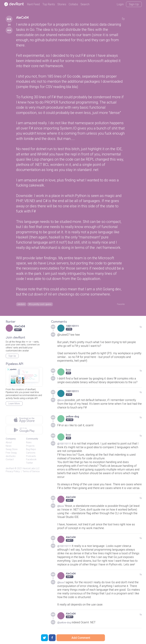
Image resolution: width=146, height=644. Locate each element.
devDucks (11, 457)
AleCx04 (24, 18)
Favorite (120, 304)
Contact (10, 461)
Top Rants (49, 4)
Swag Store (12, 450)
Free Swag (11, 454)
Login (120, 4)
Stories (62, 4)
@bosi (61, 401)
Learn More (14, 404)
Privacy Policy (13, 472)
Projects (30, 447)
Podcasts (31, 457)
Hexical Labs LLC (31, 469)
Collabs (73, 4)
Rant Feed (33, 4)
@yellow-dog (66, 623)
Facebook (31, 461)
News (9, 447)
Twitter (30, 464)
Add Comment (81, 638)
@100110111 (66, 444)
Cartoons (31, 454)
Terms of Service (31, 472)
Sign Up (134, 4)
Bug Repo (31, 450)
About (9, 444)
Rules (29, 444)
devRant (10, 469)
